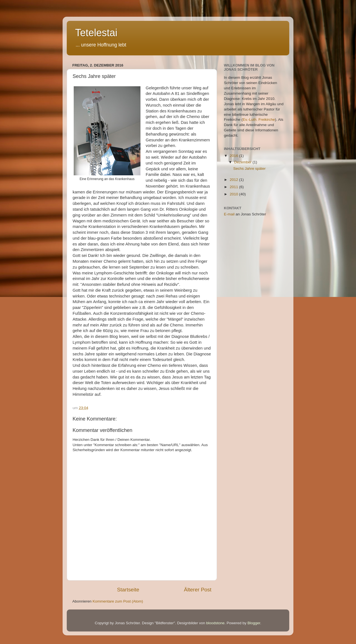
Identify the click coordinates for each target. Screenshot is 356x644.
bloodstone (215, 623)
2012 (234, 180)
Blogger (254, 623)
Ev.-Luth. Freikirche (259, 120)
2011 (234, 187)
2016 (234, 156)
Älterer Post (198, 590)
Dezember (243, 162)
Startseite (128, 590)
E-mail (229, 214)
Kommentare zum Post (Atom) (118, 601)
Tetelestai (96, 33)
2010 (234, 194)
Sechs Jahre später (249, 169)
